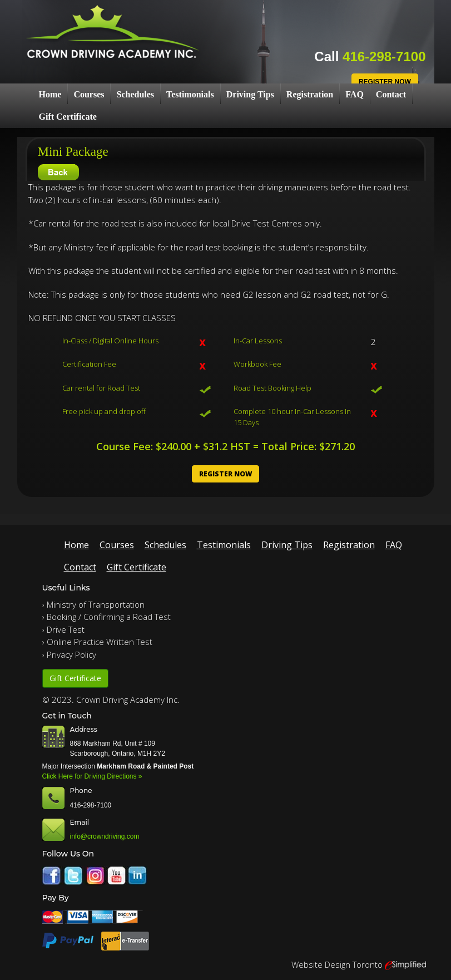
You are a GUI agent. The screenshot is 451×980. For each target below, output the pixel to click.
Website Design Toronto (337, 964)
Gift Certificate (68, 117)
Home (50, 94)
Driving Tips (250, 94)
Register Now (385, 82)
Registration (310, 94)
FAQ (355, 94)
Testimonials (190, 94)
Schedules (135, 94)
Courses (89, 94)
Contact (391, 94)
